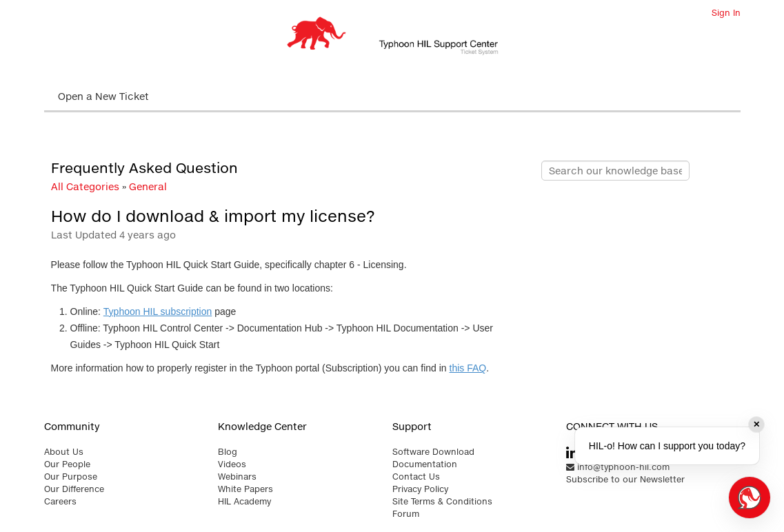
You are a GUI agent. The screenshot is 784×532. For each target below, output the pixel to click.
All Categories (85, 186)
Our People (67, 464)
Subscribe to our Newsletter (625, 479)
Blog (228, 452)
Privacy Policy (420, 489)
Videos (232, 464)
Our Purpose (71, 477)
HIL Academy (244, 501)
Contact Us (416, 477)
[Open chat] (750, 498)
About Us (64, 452)
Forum (406, 514)
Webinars (237, 477)
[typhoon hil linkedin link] (572, 453)
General (148, 186)
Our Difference (74, 489)
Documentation (425, 464)
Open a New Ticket (103, 96)
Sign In (726, 13)
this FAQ (468, 368)
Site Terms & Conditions (442, 501)
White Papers (245, 489)
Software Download (433, 452)
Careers (60, 501)
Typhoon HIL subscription (158, 311)
